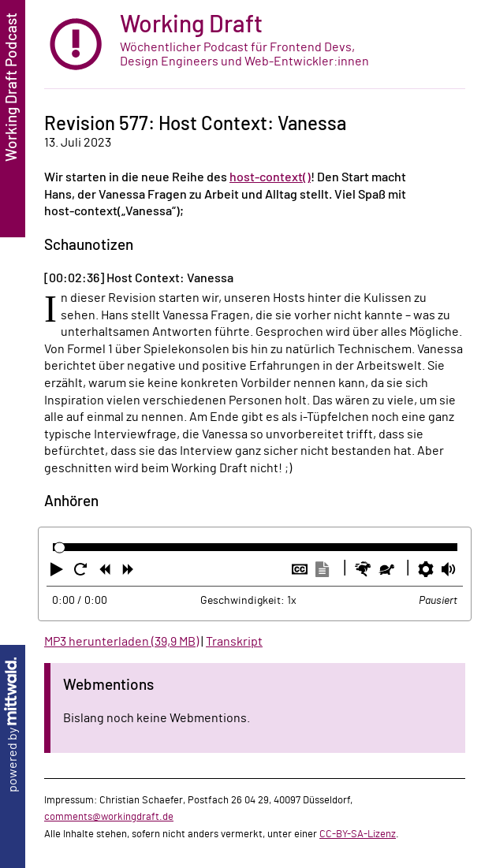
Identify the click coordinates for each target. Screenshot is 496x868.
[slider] (60, 548)
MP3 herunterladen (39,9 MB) (121, 642)
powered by (13, 725)
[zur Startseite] (255, 45)
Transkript (234, 642)
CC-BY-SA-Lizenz (358, 834)
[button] (58, 572)
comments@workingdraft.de (109, 817)
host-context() (270, 177)
